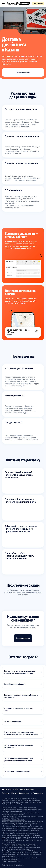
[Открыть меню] (3, 3)
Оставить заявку (23, 72)
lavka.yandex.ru (22, 834)
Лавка (22, 789)
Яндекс (16, 861)
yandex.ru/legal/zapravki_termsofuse (13, 820)
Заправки (6, 793)
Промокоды (38, 793)
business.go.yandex (16, 811)
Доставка (30, 789)
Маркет (15, 793)
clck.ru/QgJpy (13, 828)
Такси (4, 789)
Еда (10, 789)
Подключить (38, 3)
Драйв (15, 789)
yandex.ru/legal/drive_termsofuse (19, 849)
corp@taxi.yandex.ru (10, 860)
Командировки (25, 793)
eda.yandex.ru (23, 825)
